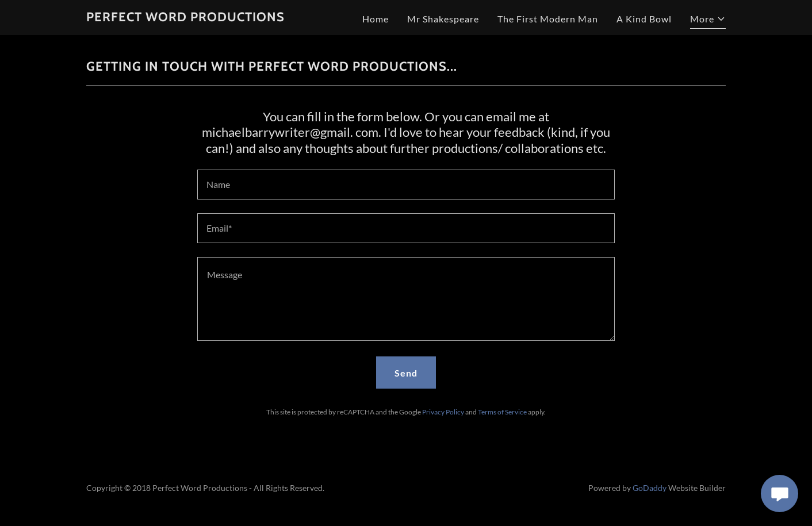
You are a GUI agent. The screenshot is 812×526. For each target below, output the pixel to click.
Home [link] (376, 19)
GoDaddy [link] (650, 488)
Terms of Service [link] (502, 412)
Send (406, 373)
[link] (185, 18)
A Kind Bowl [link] (644, 19)
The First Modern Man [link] (548, 19)
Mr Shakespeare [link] (443, 19)
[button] (708, 20)
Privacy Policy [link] (443, 412)
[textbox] (406, 185)
